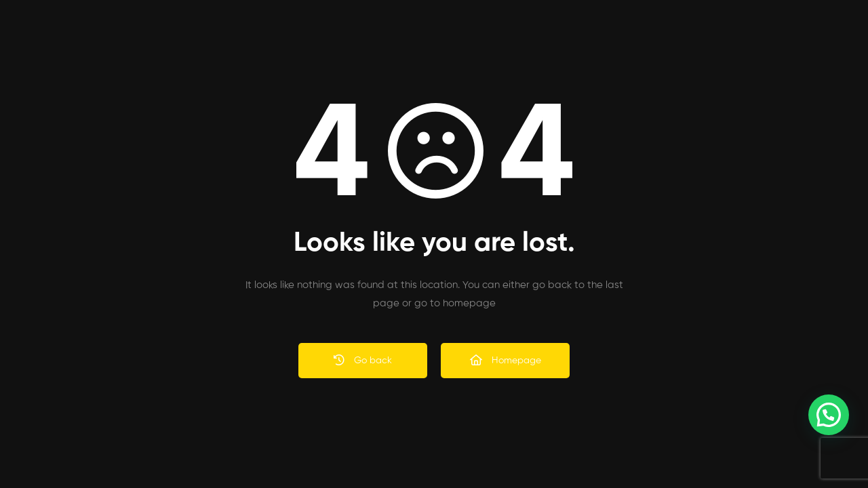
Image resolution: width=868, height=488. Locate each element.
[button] (829, 415)
